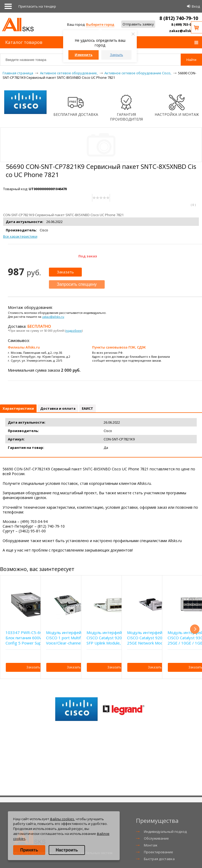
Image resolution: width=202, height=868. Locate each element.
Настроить (67, 850)
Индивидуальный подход (165, 831)
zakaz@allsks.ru (184, 31)
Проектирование (158, 852)
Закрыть (117, 55)
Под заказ (88, 256)
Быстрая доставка (159, 859)
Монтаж (151, 845)
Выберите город (100, 24)
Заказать (65, 272)
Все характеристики (20, 236)
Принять (29, 850)
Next (195, 629)
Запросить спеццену (77, 284)
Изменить (84, 55)
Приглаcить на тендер (37, 6)
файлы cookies (62, 819)
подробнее (74, 331)
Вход (196, 6)
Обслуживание (156, 838)
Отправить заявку (138, 24)
